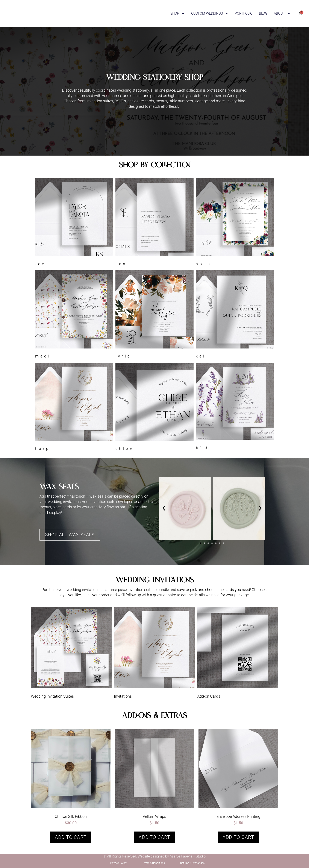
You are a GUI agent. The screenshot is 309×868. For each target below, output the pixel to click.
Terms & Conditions (154, 863)
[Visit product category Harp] (74, 408)
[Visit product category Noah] (235, 223)
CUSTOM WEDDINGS (210, 14)
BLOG (263, 13)
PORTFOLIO (244, 13)
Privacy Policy (118, 863)
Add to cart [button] (71, 837)
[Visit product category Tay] (74, 223)
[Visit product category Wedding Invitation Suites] (71, 654)
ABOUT (282, 14)
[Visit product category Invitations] (154, 654)
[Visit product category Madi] (74, 315)
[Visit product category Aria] (235, 407)
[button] (164, 508)
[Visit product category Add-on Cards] (238, 654)
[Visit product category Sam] (154, 223)
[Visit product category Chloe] (154, 408)
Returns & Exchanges (192, 863)
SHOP (178, 14)
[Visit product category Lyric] (154, 315)
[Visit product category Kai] (235, 315)
